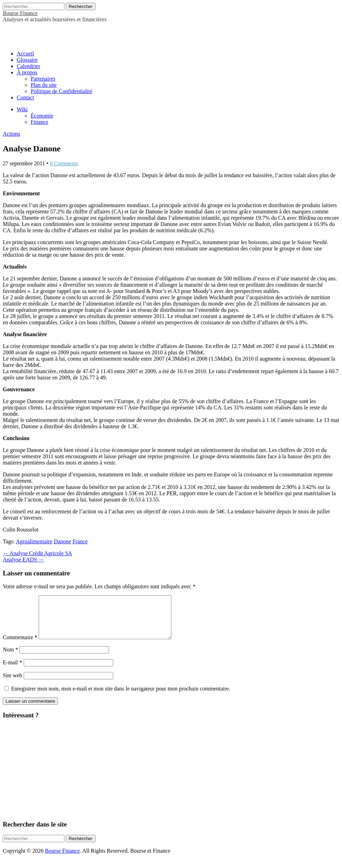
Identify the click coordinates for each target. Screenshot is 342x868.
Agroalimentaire (34, 541)
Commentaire (20, 646)
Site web (13, 684)
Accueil (25, 54)
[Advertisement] (84, 33)
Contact (25, 97)
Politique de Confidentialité (61, 91)
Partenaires (43, 79)
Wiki (22, 109)
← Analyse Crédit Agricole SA (37, 553)
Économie (42, 116)
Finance (40, 122)
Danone (62, 541)
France (80, 541)
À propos (27, 72)
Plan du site (44, 85)
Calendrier (29, 66)
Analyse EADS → (23, 560)
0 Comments (64, 163)
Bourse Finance (20, 13)
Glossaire (27, 60)
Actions (11, 134)
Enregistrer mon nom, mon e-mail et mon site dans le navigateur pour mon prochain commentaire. (121, 697)
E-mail (13, 671)
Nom (10, 658)
